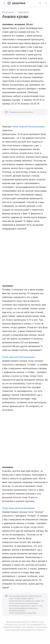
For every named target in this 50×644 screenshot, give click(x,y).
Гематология (23, 12)
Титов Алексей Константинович (29, 127)
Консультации (8, 12)
